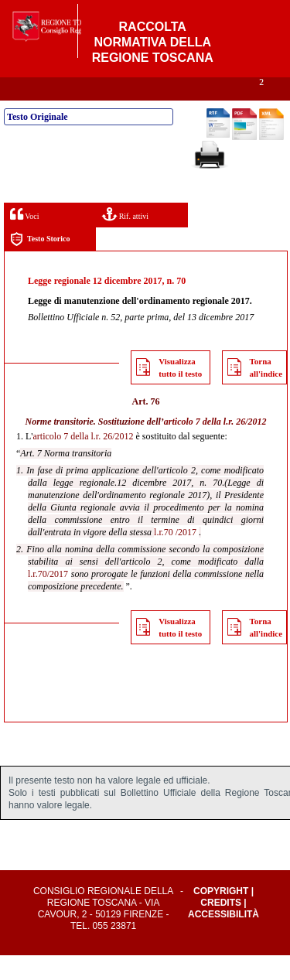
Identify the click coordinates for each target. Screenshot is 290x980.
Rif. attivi (125, 239)
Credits (221, 927)
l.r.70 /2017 (175, 557)
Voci (24, 239)
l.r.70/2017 (48, 599)
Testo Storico (40, 264)
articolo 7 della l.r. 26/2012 (215, 446)
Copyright (221, 916)
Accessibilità (223, 939)
